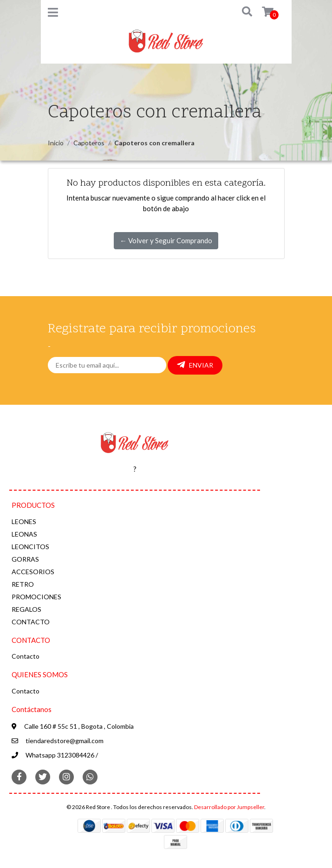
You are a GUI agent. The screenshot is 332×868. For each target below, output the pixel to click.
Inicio (56, 143)
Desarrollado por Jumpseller (229, 807)
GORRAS (25, 559)
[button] (240, 12)
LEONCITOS (30, 547)
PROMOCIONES (36, 597)
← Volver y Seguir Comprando (166, 240)
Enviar (195, 365)
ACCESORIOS (33, 572)
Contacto (26, 656)
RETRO (23, 584)
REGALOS (26, 609)
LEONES (24, 521)
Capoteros (89, 143)
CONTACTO (31, 622)
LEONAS (24, 534)
